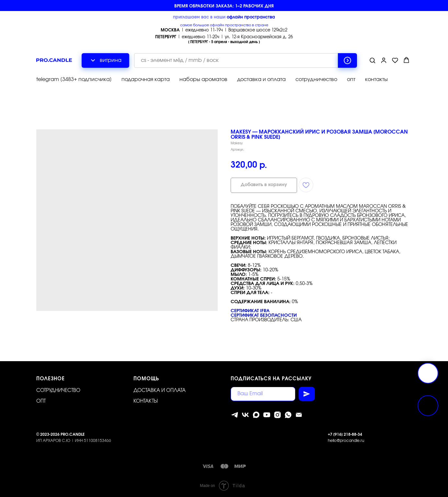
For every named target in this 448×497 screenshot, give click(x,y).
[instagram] (277, 415)
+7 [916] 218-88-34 (345, 434)
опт (351, 79)
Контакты (146, 401)
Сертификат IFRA (250, 311)
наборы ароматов (203, 79)
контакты (376, 79)
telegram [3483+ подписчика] (74, 79)
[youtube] (267, 415)
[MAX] (256, 415)
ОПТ (41, 401)
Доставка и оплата (160, 390)
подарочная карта (146, 79)
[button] (372, 60)
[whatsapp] (288, 415)
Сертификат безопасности (264, 315)
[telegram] (235, 415)
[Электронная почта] (299, 415)
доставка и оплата (261, 79)
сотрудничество (316, 79)
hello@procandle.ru (346, 441)
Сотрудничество (58, 390)
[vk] (245, 415)
